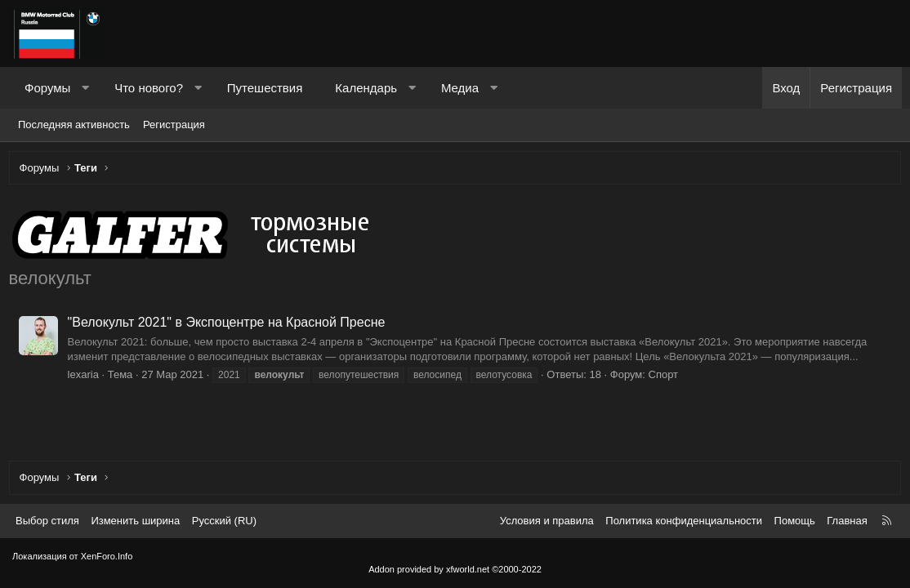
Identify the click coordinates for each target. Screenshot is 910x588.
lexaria (87, 378)
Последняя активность (74, 125)
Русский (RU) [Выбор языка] (224, 521)
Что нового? (149, 88)
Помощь (795, 521)
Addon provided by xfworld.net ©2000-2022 (455, 569)
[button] (85, 88)
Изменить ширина (135, 521)
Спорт (667, 378)
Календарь (366, 88)
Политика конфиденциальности (684, 521)
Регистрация (174, 125)
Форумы (47, 88)
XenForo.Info (107, 556)
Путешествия (265, 88)
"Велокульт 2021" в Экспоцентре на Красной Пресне (230, 326)
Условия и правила (547, 521)
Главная (847, 521)
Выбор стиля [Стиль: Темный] (47, 521)
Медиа (460, 88)
